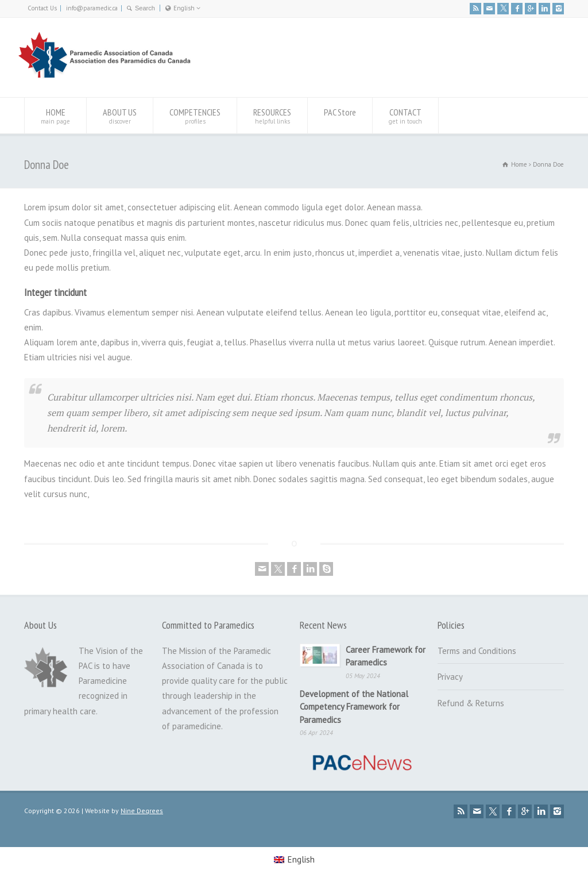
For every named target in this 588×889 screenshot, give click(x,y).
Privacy (450, 677)
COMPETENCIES (195, 116)
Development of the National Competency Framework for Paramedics (354, 707)
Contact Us (42, 8)
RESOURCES (272, 116)
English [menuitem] (301, 859)
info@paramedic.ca (92, 8)
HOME (55, 116)
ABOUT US (120, 116)
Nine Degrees (142, 811)
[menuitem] (294, 860)
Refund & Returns (471, 703)
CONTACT (405, 116)
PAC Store (340, 116)
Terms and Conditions (477, 651)
